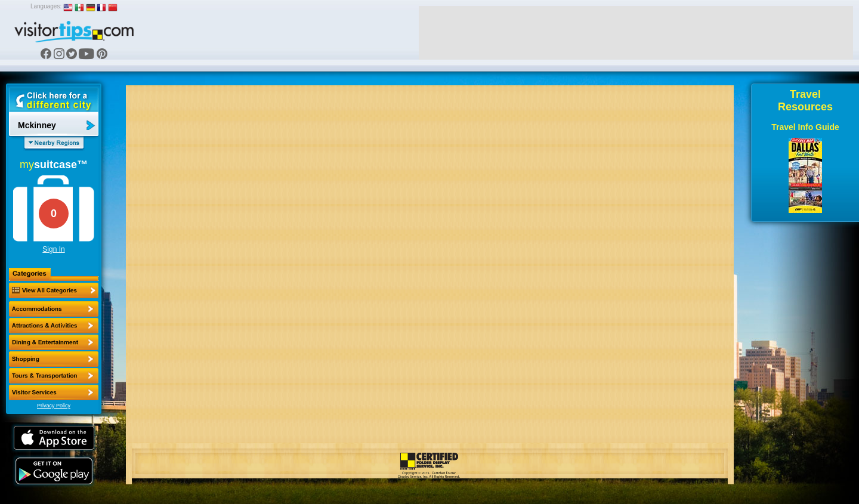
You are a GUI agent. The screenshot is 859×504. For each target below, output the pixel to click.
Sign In (53, 249)
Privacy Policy (54, 406)
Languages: (46, 6)
